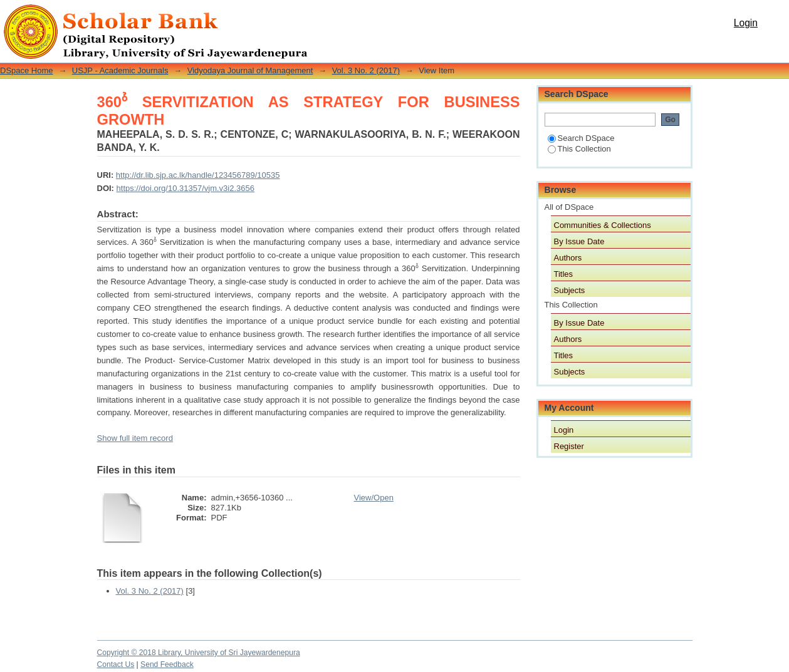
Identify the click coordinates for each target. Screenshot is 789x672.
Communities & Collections (603, 225)
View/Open (374, 498)
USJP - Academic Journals (120, 70)
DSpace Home (27, 70)
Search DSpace (581, 138)
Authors (568, 258)
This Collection (579, 149)
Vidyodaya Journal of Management (250, 70)
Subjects (570, 290)
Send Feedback (167, 664)
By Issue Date (579, 241)
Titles (564, 274)
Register (569, 446)
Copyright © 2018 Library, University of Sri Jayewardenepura (199, 653)
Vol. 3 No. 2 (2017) (366, 70)
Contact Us (116, 664)
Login (746, 23)
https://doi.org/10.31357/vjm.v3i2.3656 (185, 188)
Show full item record (135, 438)
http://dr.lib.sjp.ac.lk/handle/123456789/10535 (198, 175)
